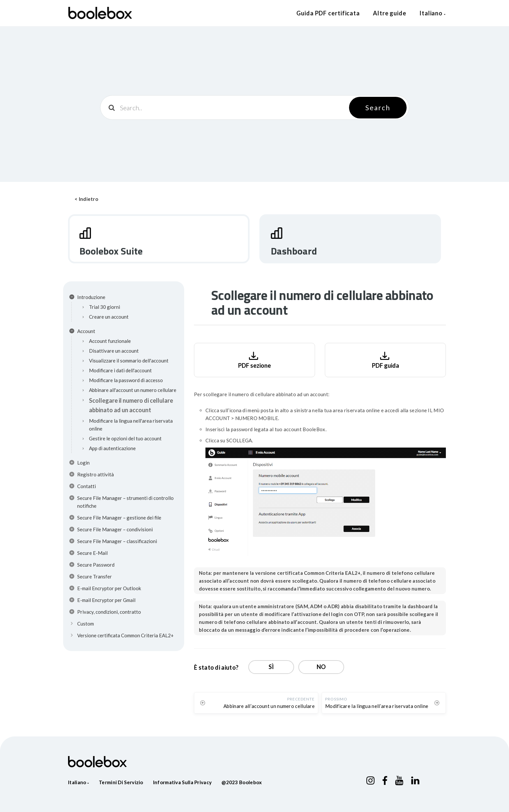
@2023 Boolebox (242, 782)
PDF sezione (254, 359)
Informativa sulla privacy (183, 782)
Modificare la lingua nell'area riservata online (131, 425)
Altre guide (390, 13)
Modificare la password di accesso (126, 380)
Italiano (433, 13)
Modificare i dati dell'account (120, 370)
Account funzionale (110, 341)
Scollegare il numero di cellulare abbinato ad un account (131, 405)
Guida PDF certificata (328, 13)
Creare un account (109, 317)
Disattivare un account (114, 351)
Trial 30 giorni (105, 307)
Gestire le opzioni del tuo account (125, 438)
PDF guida (386, 359)
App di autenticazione (112, 448)
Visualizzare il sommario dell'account (129, 361)
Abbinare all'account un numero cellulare (133, 390)
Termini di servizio (121, 782)
